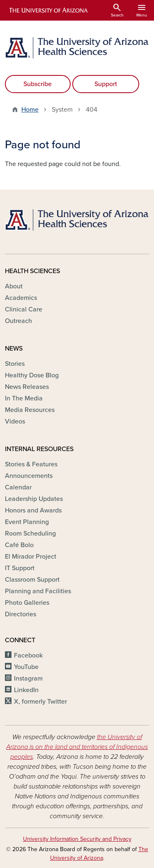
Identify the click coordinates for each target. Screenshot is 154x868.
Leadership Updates (34, 499)
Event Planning (27, 522)
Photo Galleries (27, 603)
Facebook (28, 655)
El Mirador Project (31, 557)
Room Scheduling (30, 533)
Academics (21, 298)
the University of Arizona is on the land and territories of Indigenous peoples (77, 747)
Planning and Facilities (38, 591)
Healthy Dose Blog (32, 375)
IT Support (20, 568)
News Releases (27, 387)
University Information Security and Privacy (77, 839)
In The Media (24, 398)
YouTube (26, 667)
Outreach (18, 321)
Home (30, 110)
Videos (15, 421)
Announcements (29, 476)
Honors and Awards (33, 510)
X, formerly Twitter (40, 702)
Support (106, 84)
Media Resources (30, 410)
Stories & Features (31, 464)
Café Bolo (19, 545)
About (14, 286)
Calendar (18, 487)
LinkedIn (26, 690)
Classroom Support (32, 580)
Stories (15, 364)
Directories (21, 614)
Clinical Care (24, 309)
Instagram (28, 678)
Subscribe (38, 84)
